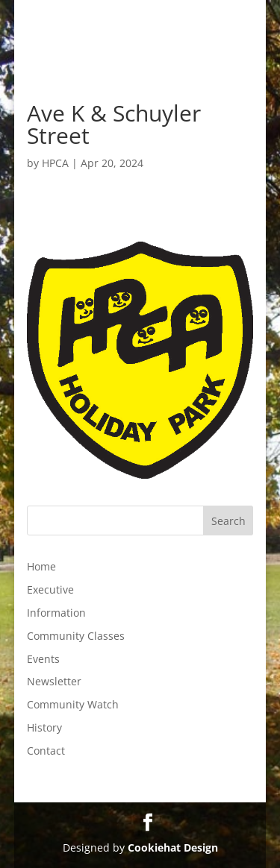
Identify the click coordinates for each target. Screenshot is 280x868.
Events (43, 659)
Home (41, 566)
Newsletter (54, 681)
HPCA (55, 163)
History (44, 727)
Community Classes (76, 636)
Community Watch (73, 704)
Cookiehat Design (173, 847)
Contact (46, 751)
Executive (50, 589)
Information (56, 613)
